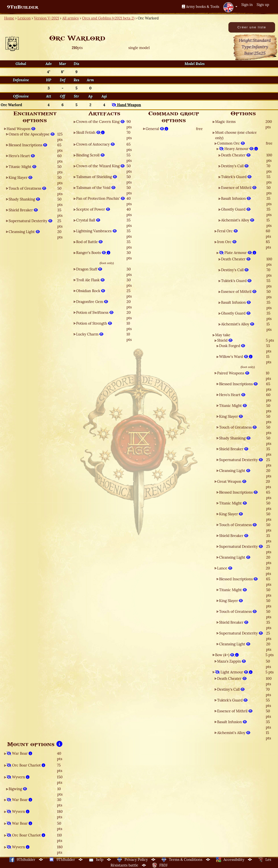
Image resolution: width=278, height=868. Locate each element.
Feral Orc (227, 231)
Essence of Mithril (239, 188)
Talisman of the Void (96, 188)
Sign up (263, 5)
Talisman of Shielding (96, 177)
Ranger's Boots (93, 253)
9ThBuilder (23, 7)
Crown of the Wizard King (100, 166)
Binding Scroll (90, 155)
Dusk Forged (232, 346)
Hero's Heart (22, 156)
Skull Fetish (90, 132)
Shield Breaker (23, 210)
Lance (225, 568)
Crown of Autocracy (95, 144)
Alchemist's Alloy (238, 220)
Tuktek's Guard (236, 177)
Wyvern (18, 777)
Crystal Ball (88, 220)
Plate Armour (238, 253)
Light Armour (234, 672)
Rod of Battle (89, 242)
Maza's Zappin (231, 661)
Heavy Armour (239, 149)
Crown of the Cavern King (100, 122)
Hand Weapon (21, 129)
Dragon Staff (89, 269)
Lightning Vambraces (96, 231)
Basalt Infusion (236, 198)
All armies (71, 18)
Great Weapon (232, 481)
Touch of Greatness (27, 188)
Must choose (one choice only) (236, 135)
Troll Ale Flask (90, 280)
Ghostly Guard (236, 209)
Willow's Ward (236, 357)
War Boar (19, 753)
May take (223, 335)
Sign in (247, 5)
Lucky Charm (90, 334)
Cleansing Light (24, 232)
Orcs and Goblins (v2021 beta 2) (108, 18)
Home (9, 18)
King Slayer (20, 177)
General (157, 129)
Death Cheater (236, 155)
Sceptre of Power (93, 209)
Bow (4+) (227, 655)
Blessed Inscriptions (28, 145)
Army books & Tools (201, 7)
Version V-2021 (46, 18)
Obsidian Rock (91, 291)
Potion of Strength (94, 323)
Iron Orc (227, 242)
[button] (230, 7)
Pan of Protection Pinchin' (100, 198)
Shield (225, 340)
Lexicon (24, 18)
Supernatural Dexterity (30, 221)
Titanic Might (22, 167)
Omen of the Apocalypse (32, 134)
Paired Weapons (233, 373)
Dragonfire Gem (92, 302)
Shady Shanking (24, 199)
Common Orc (231, 143)
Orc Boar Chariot (26, 765)
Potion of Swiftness (95, 312)
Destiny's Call (235, 166)
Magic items (225, 122)
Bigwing (18, 789)
